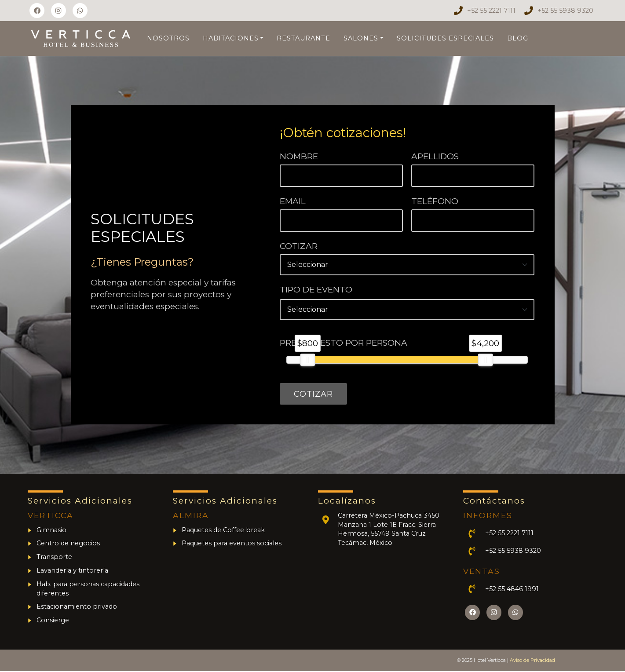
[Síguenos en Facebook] (37, 11)
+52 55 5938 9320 (565, 11)
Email (293, 201)
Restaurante (303, 38)
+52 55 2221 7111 (491, 11)
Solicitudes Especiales (445, 38)
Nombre (299, 156)
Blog (518, 38)
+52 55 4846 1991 (512, 590)
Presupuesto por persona (344, 343)
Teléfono (435, 201)
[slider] (308, 360)
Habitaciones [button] (231, 38)
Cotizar (299, 246)
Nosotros (168, 38)
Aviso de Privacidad (532, 661)
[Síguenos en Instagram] (58, 11)
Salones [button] (361, 38)
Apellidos (435, 156)
